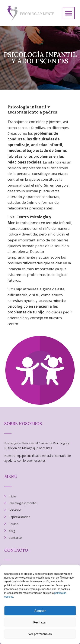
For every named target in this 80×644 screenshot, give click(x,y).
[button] (69, 13)
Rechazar (40, 622)
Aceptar (40, 611)
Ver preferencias (40, 634)
